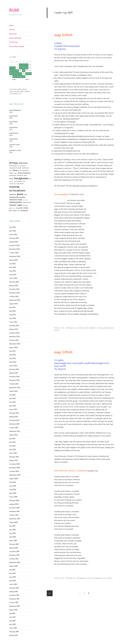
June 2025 (13, 267)
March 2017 (13, 628)
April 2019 (13, 537)
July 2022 (12, 395)
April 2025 (13, 275)
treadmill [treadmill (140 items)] (19, 208)
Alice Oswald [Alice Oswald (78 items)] (13, 166)
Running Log (71, 328)
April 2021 (13, 450)
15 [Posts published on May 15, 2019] (17, 71)
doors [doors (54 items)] (15, 173)
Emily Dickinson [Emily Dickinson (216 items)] (24, 173)
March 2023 (13, 366)
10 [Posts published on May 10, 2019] (24, 68)
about (11, 25)
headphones (93, 328)
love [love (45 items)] (24, 182)
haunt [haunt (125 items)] (11, 179)
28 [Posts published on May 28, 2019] (14, 77)
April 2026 (13, 231)
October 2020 (14, 471)
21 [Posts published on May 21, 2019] (14, 74)
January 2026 (14, 242)
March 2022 (13, 409)
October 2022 (14, 384)
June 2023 (13, 355)
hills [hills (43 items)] (30, 179)
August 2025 (14, 260)
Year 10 (12, 30)
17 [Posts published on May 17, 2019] (24, 71)
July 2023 (12, 351)
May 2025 (13, 271)
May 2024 (13, 315)
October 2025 (14, 253)
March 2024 (13, 322)
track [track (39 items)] (14, 208)
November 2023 (14, 337)
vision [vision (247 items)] (26, 208)
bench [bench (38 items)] (11, 171)
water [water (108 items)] (15, 211)
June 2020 (13, 486)
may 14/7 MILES (14, 145)
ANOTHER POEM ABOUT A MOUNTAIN (71, 471)
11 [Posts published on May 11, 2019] (27, 68)
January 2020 (14, 504)
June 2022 (13, 399)
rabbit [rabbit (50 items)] (25, 195)
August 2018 (13, 566)
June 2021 (12, 442)
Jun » (27, 79)
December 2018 (14, 552)
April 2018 (13, 581)
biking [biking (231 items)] (15, 170)
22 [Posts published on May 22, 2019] (17, 74)
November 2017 (14, 599)
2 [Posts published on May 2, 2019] (20, 65)
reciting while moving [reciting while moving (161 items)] (17, 197)
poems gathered (15, 38)
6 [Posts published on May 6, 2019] (11, 68)
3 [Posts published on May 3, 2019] (24, 65)
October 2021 (14, 428)
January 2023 (14, 373)
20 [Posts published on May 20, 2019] (11, 74)
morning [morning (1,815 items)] (14, 187)
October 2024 (14, 297)
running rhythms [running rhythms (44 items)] (27, 202)
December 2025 (14, 246)
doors (87, 328)
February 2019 (14, 544)
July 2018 (12, 570)
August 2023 (14, 348)
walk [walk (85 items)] (11, 211)
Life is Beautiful (61, 195)
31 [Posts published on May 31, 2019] (24, 77)
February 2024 (14, 326)
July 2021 (12, 439)
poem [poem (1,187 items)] (20, 194)
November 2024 (14, 293)
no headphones (97, 578)
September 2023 (15, 344)
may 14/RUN (13, 116)
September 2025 (15, 256)
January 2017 (13, 635)
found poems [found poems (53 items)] (13, 175)
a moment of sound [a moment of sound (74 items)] (15, 168)
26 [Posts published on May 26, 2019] (30, 74)
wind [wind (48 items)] (19, 211)
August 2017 (13, 610)
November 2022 (14, 380)
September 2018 (15, 563)
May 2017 (12, 621)
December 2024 (14, 289)
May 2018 (12, 577)
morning (100, 328)
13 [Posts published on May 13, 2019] (11, 71)
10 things (81, 328)
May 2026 (12, 227)
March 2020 (13, 497)
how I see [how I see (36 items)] (11, 182)
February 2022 (14, 413)
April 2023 (13, 362)
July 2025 (12, 264)
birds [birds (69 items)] (20, 171)
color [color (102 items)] (11, 173)
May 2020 (13, 490)
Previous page (50, 593)
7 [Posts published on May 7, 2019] (14, 68)
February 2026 (14, 238)
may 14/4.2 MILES (15, 151)
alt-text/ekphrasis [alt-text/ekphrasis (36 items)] (22, 166)
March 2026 (13, 235)
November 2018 (14, 555)
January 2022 (14, 417)
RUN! (14, 10)
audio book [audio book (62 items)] (25, 168)
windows (57, 330)
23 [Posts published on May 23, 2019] (20, 74)
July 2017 (12, 614)
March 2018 (13, 584)
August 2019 (13, 522)
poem (112, 328)
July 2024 (12, 307)
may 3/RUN (63, 35)
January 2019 (14, 548)
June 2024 (13, 311)
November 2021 (14, 424)
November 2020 (15, 468)
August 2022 (14, 391)
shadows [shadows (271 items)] (13, 205)
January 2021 (14, 461)
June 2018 (12, 573)
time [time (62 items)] (11, 208)
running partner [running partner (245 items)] (16, 202)
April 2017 (12, 624)
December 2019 (14, 508)
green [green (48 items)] (26, 175)
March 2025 (13, 278)
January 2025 (14, 286)
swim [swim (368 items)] (20, 205)
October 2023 (14, 340)
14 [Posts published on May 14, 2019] (14, 71)
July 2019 (12, 526)
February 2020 (14, 501)
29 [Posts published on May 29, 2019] (17, 77)
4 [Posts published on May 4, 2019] (27, 65)
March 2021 (13, 453)
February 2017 (14, 632)
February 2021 (14, 457)
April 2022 (13, 406)
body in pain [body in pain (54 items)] (25, 171)
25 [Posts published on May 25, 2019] (27, 74)
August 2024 (14, 304)
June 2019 (12, 530)
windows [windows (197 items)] (24, 211)
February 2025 (14, 282)
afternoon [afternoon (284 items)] (23, 163)
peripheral (106, 328)
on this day (13, 42)
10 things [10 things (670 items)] (14, 163)
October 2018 (14, 559)
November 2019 (14, 512)
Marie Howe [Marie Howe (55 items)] (12, 184)
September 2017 (15, 606)
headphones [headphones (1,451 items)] (21, 178)
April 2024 (13, 318)
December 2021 (14, 420)
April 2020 (13, 493)
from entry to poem (17, 46)
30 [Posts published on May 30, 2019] (20, 77)
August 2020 (14, 479)
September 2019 (15, 519)
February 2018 (14, 588)
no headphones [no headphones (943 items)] (17, 191)
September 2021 (15, 431)
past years (13, 34)
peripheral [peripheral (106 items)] (13, 195)
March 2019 (13, 541)
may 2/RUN (63, 352)
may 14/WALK (14, 133)
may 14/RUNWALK (15, 110)
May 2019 (12, 533)
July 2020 (12, 482)
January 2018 (14, 592)
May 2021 (12, 446)
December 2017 (14, 595)
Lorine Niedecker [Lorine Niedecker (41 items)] (18, 182)
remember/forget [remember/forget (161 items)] (16, 200)
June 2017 (12, 617)
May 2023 (13, 358)
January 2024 (14, 329)
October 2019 (14, 515)
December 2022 (14, 377)
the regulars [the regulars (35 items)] (25, 205)
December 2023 (14, 333)
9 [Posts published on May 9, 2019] (20, 68)
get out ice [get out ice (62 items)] (20, 175)
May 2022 (13, 402)
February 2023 (14, 369)
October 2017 (14, 603)
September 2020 (15, 475)
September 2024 (15, 300)
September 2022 (15, 388)
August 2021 (13, 435)
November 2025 (14, 249)
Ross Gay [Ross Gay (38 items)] (25, 200)
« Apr (14, 79)
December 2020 (14, 464)
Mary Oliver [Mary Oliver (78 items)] (20, 184)
